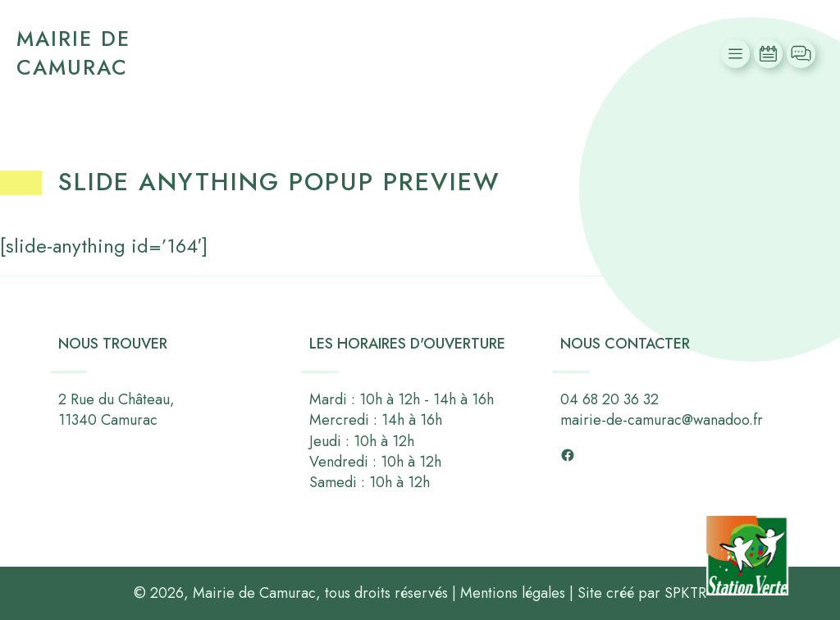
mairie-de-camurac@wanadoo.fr (662, 421)
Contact (803, 54)
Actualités (770, 54)
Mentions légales (513, 593)
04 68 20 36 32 (609, 399)
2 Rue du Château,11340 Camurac (116, 410)
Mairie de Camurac (73, 53)
